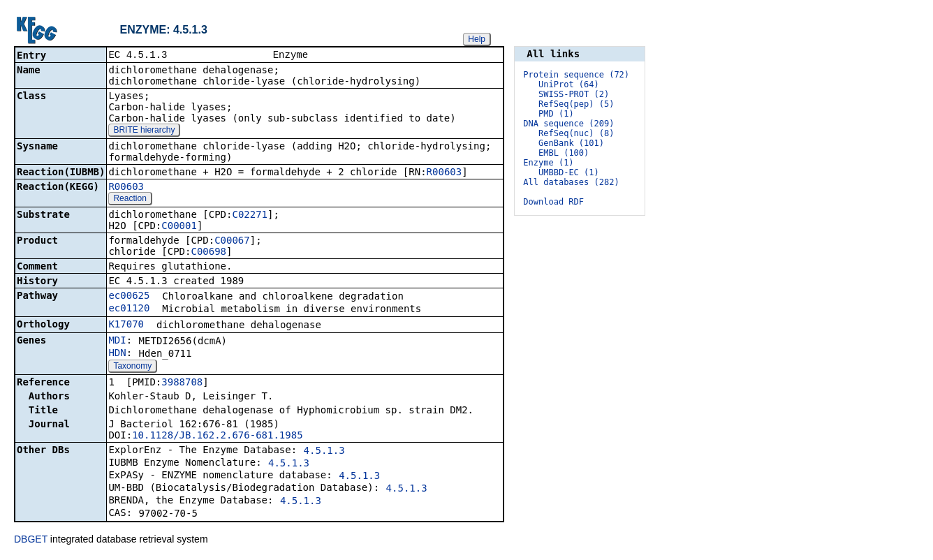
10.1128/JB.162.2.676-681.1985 (217, 436)
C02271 (250, 216)
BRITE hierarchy (144, 131)
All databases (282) (571, 182)
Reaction (130, 200)
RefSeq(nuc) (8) (576, 133)
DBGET (31, 540)
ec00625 (129, 297)
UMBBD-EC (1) (569, 172)
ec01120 (129, 309)
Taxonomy (132, 367)
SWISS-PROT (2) (574, 94)
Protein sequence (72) (576, 75)
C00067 (232, 242)
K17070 (126, 325)
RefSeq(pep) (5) (576, 104)
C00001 (179, 227)
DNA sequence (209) (568, 124)
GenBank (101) (571, 143)
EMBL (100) (564, 153)
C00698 (208, 253)
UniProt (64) (569, 84)
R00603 (445, 173)
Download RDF (553, 202)
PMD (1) (556, 114)
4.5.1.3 (324, 452)
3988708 (182, 383)
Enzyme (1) (548, 163)
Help (477, 39)
